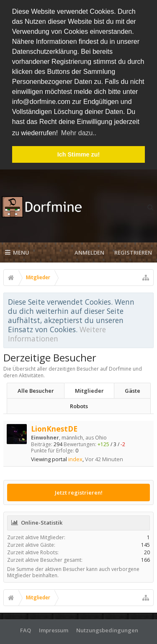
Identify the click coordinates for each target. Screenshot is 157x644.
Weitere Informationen (57, 331)
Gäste (133, 388)
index (75, 457)
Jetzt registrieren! (79, 490)
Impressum (54, 627)
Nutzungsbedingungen (107, 627)
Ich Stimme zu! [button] (79, 154)
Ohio (101, 435)
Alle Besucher (36, 388)
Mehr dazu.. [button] (79, 133)
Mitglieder (89, 388)
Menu (17, 250)
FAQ (26, 627)
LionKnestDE (54, 426)
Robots (79, 404)
